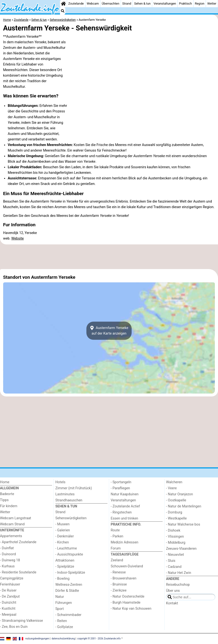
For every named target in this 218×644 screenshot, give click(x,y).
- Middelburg (176, 543)
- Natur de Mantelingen (184, 506)
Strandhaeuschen (69, 500)
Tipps (4, 500)
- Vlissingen (175, 537)
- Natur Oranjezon (179, 494)
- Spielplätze (65, 567)
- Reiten (61, 621)
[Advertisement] (109, 257)
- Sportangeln (121, 482)
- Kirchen (62, 542)
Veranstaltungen (165, 4)
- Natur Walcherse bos (183, 524)
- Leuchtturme (66, 548)
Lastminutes (65, 494)
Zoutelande (76, 4)
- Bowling (63, 579)
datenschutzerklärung (63, 639)
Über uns (173, 591)
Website (18, 238)
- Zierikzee (119, 590)
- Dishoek (173, 531)
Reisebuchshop (178, 585)
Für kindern (9, 506)
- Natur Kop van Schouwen (131, 609)
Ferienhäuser (10, 584)
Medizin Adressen (125, 542)
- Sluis (171, 561)
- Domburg (174, 512)
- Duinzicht (8, 603)
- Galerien (63, 530)
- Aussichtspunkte (69, 554)
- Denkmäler (65, 536)
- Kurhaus (7, 566)
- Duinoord (8, 554)
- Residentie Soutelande (18, 572)
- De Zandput (10, 596)
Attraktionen (65, 560)
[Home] (63, 4)
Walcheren (174, 482)
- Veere (171, 488)
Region (199, 4)
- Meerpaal (8, 615)
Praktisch (185, 4)
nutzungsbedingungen (37, 639)
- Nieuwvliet (175, 555)
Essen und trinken (125, 518)
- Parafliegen (120, 488)
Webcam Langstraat (16, 518)
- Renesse (118, 572)
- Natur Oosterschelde (128, 596)
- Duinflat (7, 548)
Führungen (64, 603)
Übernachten (111, 4)
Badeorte (7, 494)
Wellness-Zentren (69, 585)
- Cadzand (174, 567)
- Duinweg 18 (10, 560)
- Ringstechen (121, 512)
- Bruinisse (119, 584)
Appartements (11, 536)
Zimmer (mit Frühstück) (74, 488)
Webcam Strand (12, 524)
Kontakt (172, 603)
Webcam (93, 4)
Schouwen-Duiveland (127, 566)
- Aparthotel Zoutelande (18, 542)
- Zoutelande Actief (125, 506)
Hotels (60, 482)
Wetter (212, 4)
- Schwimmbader (68, 615)
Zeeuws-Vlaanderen (181, 549)
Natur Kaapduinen (125, 494)
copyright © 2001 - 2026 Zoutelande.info (99, 639)
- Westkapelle (176, 518)
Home (5, 482)
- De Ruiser (8, 590)
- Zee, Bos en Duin (14, 627)
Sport (60, 609)
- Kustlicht (8, 609)
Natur (60, 597)
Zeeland (117, 560)
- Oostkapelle (176, 500)
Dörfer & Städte (67, 591)
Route (115, 530)
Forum (116, 548)
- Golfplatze (64, 627)
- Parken (117, 536)
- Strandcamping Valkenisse (21, 621)
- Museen (63, 524)
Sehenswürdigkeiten (71, 518)
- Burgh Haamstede (126, 603)
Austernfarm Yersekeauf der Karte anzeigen (109, 331)
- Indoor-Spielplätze (70, 573)
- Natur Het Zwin (179, 573)
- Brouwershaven (124, 578)
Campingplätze (12, 578)
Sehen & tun (142, 4)
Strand (127, 4)
